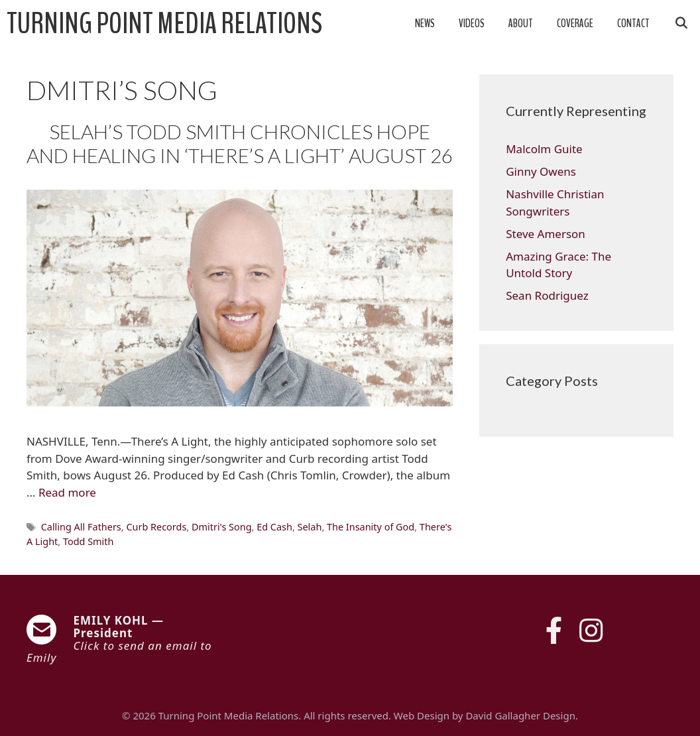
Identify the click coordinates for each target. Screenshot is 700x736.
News (425, 24)
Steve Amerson (546, 234)
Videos (472, 24)
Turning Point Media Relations (164, 24)
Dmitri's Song (222, 527)
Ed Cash (274, 527)
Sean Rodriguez (547, 295)
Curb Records (156, 527)
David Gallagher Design (520, 715)
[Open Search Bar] (681, 24)
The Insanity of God (371, 527)
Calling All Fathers (81, 527)
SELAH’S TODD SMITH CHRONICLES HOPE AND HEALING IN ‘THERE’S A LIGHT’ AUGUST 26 (240, 143)
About (521, 24)
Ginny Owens (541, 171)
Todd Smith (88, 541)
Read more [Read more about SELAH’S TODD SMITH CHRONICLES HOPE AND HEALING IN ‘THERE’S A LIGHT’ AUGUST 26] (67, 492)
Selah (310, 527)
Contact (633, 24)
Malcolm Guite (544, 149)
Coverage (575, 24)
